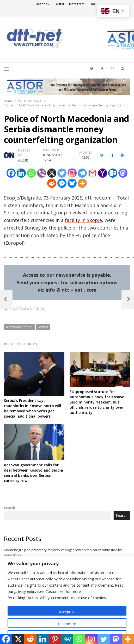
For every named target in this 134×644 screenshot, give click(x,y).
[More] (82, 183)
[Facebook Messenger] (62, 183)
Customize (67, 624)
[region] (67, 600)
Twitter (59, 4)
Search (10, 508)
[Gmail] (92, 173)
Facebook (42, 4)
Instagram (77, 4)
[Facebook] (11, 173)
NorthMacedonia (19, 327)
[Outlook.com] (113, 173)
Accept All (67, 612)
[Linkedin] (21, 173)
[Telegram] (82, 173)
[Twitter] (62, 173)
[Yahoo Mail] (103, 173)
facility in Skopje (83, 220)
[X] (52, 173)
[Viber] (42, 173)
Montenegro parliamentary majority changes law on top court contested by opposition (63, 552)
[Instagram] (72, 173)
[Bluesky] (72, 183)
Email (93, 4)
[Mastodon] (123, 173)
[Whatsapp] (31, 173)
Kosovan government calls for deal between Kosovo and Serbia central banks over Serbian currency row (33, 473)
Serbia (43, 327)
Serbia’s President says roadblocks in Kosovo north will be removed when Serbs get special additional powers (32, 408)
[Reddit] (52, 183)
